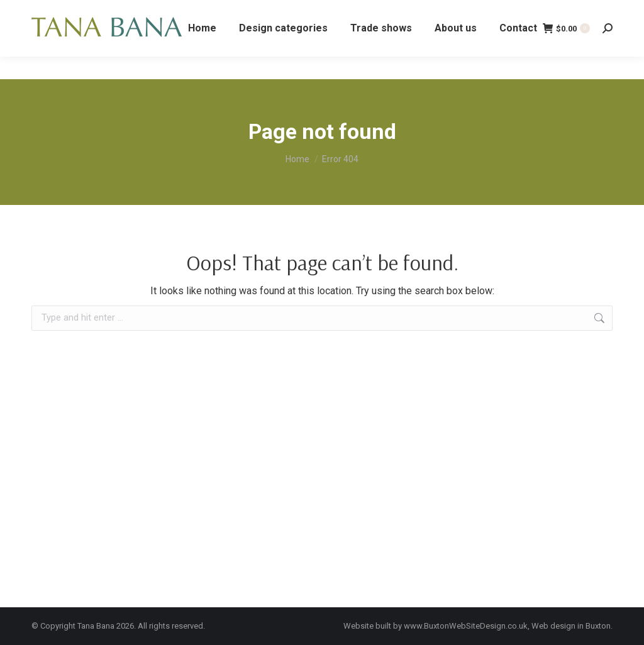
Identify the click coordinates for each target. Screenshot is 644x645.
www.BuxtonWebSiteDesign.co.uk (466, 626)
